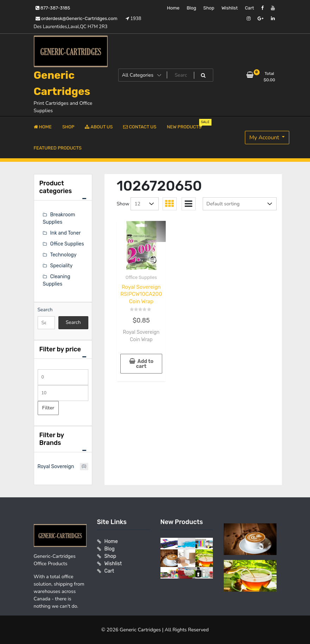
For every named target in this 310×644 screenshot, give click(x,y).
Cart (249, 8)
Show (123, 204)
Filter (48, 408)
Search (45, 310)
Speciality (62, 266)
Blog (191, 8)
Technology (64, 255)
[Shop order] (240, 204)
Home (173, 8)
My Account (265, 138)
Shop (209, 8)
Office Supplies (141, 277)
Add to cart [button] (145, 364)
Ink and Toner (66, 233)
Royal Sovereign (56, 467)
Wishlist (229, 8)
